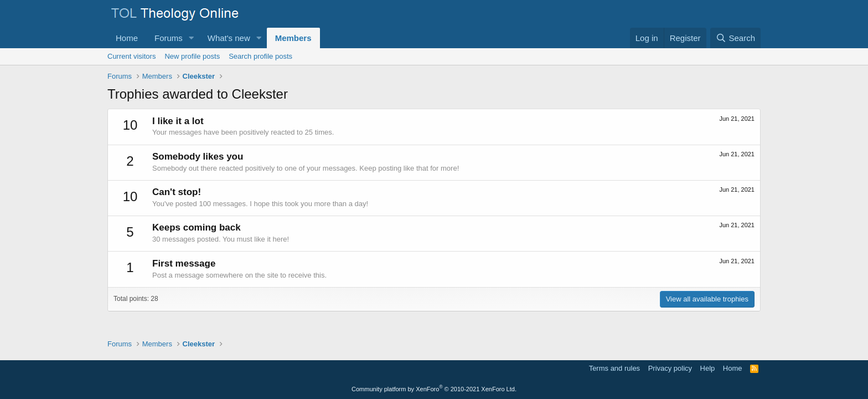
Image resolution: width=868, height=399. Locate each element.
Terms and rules (614, 368)
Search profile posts (260, 56)
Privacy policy (670, 368)
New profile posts (192, 56)
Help (708, 368)
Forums (169, 38)
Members (293, 38)
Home (127, 38)
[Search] (735, 38)
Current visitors (131, 56)
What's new (229, 38)
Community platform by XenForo (434, 389)
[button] (192, 38)
